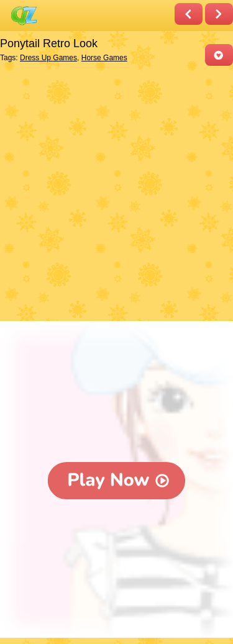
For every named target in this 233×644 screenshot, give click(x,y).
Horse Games (104, 58)
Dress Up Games (48, 58)
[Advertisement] (116, 195)
